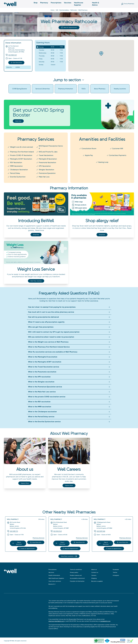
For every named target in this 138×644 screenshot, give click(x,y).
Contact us (95, 572)
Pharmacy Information (66, 89)
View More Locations (69, 556)
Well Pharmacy (13, 519)
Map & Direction (17, 543)
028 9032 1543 (57, 531)
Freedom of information (77, 581)
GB (57, 10)
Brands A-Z (52, 584)
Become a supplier (97, 581)
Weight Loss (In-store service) (22, 147)
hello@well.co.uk (105, 621)
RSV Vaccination (16, 163)
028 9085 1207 (13, 55)
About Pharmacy (100, 89)
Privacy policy (74, 572)
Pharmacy (44, 3)
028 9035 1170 (14, 531)
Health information (54, 575)
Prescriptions (56, 3)
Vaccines (68, 3)
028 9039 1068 (101, 531)
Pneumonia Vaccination (47, 163)
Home (53, 10)
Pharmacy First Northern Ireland (22, 152)
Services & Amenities (43, 89)
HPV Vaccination (45, 166)
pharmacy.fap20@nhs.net (56, 621)
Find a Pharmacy (129, 4)
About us (94, 570)
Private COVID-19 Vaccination (21, 155)
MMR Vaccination (16, 166)
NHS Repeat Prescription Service (51, 147)
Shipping (94, 578)
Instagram (116, 575)
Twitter (115, 572)
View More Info (36, 542)
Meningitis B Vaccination (48, 159)
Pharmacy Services (38, 538)
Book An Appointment (69, 28)
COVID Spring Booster (20, 89)
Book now (18, 121)
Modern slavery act (76, 575)
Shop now (36, 235)
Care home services (55, 581)
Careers (94, 575)
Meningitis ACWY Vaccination (21, 159)
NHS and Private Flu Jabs (48, 152)
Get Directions (16, 63)
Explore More (25, 483)
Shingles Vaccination (46, 170)
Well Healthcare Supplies (56, 578)
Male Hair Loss (44, 177)
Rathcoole (74, 10)
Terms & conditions (76, 570)
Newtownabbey (64, 10)
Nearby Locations (120, 89)
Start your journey (36, 281)
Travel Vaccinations (46, 155)
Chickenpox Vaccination (19, 170)
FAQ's (84, 89)
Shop (36, 3)
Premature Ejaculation (47, 173)
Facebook (116, 570)
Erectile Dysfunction (18, 177)
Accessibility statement (77, 578)
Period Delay (15, 173)
